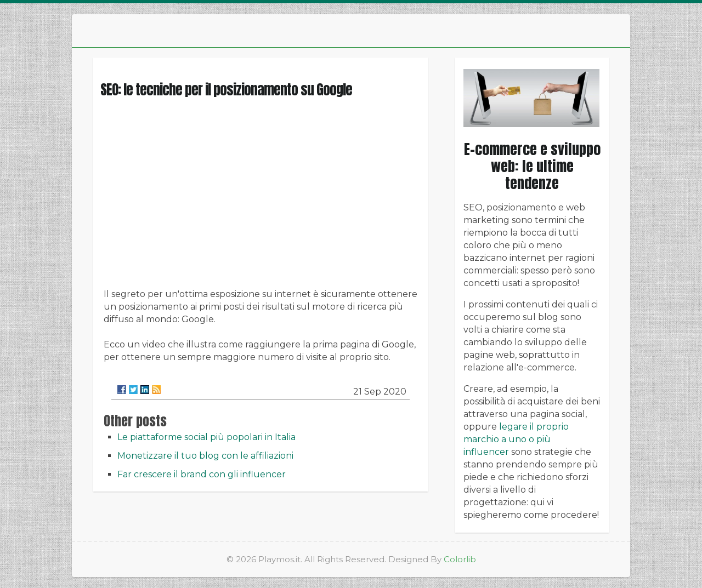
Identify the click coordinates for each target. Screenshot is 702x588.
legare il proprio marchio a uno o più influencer (516, 439)
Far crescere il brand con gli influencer (202, 474)
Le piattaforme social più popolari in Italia (206, 437)
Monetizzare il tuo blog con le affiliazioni (205, 456)
